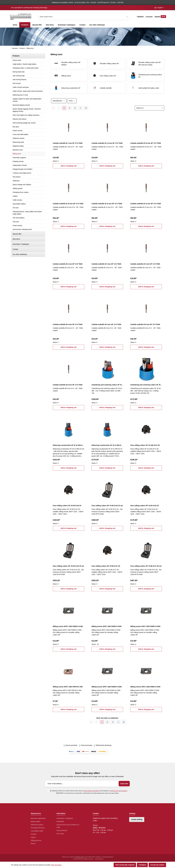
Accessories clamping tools (22, 229)
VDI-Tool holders (19, 218)
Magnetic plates (18, 146)
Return (33, 843)
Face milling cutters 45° (108, 76)
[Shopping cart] (160, 17)
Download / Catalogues (21, 244)
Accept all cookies (157, 865)
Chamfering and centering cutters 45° (150, 76)
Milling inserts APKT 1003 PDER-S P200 (106, 626)
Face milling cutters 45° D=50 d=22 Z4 (67, 506)
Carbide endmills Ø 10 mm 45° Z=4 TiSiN (68, 204)
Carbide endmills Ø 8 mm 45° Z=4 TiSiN (68, 385)
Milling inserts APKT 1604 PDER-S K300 (107, 687)
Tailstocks (16, 181)
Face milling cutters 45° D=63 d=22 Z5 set (68, 566)
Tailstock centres (19, 138)
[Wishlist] (140, 17)
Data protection (62, 830)
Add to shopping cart (69, 166)
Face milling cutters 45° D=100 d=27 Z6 (145, 445)
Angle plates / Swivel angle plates (25, 64)
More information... (57, 865)
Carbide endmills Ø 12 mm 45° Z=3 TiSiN (107, 204)
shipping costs (80, 857)
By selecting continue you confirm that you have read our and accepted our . (89, 791)
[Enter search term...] (84, 17)
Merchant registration (38, 818)
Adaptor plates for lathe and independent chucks (27, 100)
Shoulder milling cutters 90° (110, 64)
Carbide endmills (106, 88)
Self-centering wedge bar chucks (24, 123)
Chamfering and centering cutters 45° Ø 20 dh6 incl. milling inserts (146, 385)
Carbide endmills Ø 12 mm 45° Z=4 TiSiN (146, 204)
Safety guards (18, 188)
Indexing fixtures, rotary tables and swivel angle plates (27, 213)
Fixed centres (17, 226)
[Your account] (149, 17)
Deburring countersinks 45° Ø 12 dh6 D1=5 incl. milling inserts (107, 445)
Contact (15, 249)
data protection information (92, 791)
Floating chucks (18, 161)
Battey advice (35, 821)
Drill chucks (17, 83)
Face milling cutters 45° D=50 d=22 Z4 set (107, 506)
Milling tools (17, 154)
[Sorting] (149, 108)
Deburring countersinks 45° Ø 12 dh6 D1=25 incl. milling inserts (69, 445)
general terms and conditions (119, 791)
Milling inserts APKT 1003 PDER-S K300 (68, 626)
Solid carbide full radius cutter (149, 88)
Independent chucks (20, 165)
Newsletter (60, 821)
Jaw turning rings (19, 76)
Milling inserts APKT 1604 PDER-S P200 (145, 687)
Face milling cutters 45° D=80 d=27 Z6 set (146, 566)
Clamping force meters (21, 192)
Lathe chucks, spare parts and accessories (28, 91)
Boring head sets (19, 72)
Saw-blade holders (19, 204)
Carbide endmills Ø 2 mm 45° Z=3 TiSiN (68, 264)
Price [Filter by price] (72, 101)
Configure (142, 865)
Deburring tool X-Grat (20, 95)
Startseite (14, 48)
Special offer (17, 234)
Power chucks (18, 131)
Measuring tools (18, 142)
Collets (15, 196)
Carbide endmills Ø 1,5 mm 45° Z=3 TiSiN (107, 143)
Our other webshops (20, 254)
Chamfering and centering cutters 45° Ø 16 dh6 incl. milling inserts (107, 385)
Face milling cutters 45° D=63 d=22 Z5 (145, 506)
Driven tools (17, 60)
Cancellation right (37, 831)
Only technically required (125, 865)
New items (16, 239)
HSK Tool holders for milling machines (26, 115)
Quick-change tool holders (22, 185)
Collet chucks (17, 200)
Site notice (60, 834)
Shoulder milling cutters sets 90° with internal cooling (150, 64)
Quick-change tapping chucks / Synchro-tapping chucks (27, 110)
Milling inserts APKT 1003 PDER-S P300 (145, 626)
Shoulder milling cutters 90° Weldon (71, 64)
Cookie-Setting (137, 819)
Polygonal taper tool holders (23, 169)
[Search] (127, 17)
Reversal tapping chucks (21, 105)
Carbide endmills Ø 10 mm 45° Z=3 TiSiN (146, 143)
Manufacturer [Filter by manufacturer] (59, 101)
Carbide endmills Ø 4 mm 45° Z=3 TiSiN (145, 264)
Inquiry (33, 837)
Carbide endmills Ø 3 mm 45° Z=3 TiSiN (106, 264)
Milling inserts (66, 76)
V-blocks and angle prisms (22, 173)
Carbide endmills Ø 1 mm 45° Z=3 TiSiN (68, 143)
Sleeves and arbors (20, 119)
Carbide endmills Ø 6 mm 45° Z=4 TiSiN (106, 324)
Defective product (37, 825)
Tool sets (16, 222)
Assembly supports (19, 158)
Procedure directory (38, 828)
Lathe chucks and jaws (21, 87)
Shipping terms (36, 840)
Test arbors (17, 177)
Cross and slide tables (21, 134)
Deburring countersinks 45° (71, 88)
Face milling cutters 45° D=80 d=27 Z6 (106, 566)
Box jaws (16, 127)
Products (16, 56)
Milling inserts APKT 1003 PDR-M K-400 (68, 687)
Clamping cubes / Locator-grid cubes (26, 68)
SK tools (16, 208)
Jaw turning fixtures (20, 80)
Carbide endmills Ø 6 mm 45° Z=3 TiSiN (68, 324)
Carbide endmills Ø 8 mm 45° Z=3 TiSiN (145, 324)
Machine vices (18, 150)
